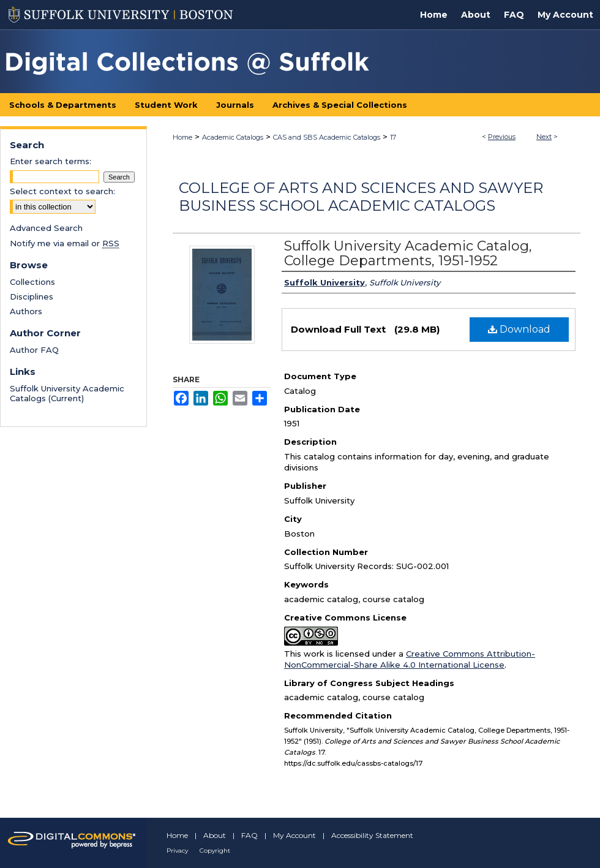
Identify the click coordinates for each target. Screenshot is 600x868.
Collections (32, 282)
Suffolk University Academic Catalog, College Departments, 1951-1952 (408, 253)
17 (393, 137)
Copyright (215, 851)
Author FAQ (34, 350)
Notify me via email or (65, 243)
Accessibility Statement (372, 835)
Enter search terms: (51, 161)
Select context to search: (62, 191)
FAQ (249, 835)
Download (519, 329)
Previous (502, 137)
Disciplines (32, 296)
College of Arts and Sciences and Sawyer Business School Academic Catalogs (361, 197)
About (215, 835)
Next (544, 137)
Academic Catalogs (233, 137)
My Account (294, 835)
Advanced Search (46, 228)
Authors (26, 311)
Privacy (177, 851)
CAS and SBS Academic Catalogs (327, 137)
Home (182, 137)
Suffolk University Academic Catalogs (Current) (67, 393)
